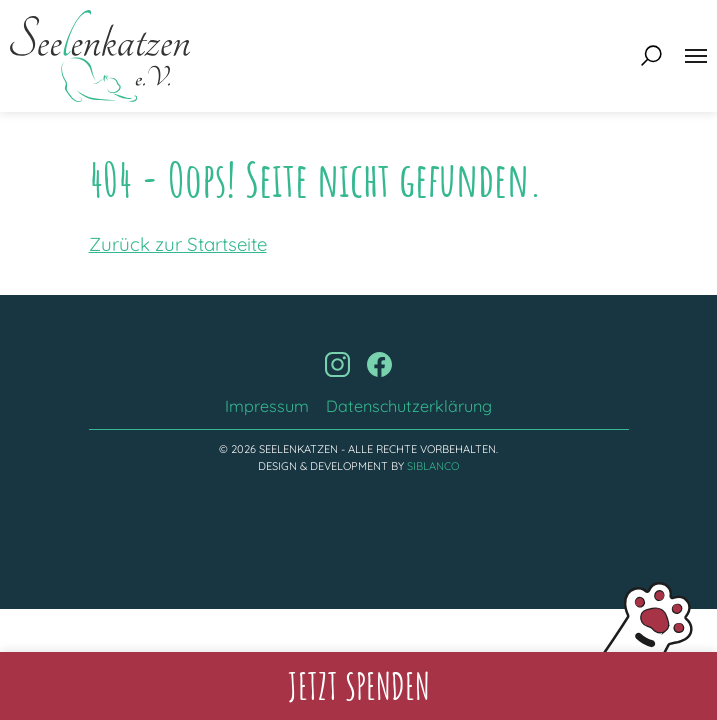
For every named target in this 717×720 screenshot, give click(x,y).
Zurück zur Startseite (178, 244)
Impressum (267, 406)
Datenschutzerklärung (409, 406)
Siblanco (433, 466)
